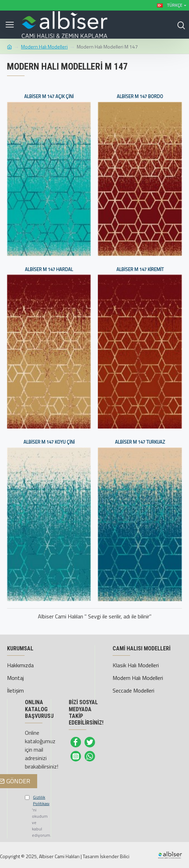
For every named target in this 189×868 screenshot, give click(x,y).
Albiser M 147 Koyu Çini (49, 442)
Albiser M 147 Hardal (49, 269)
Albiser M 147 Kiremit (140, 269)
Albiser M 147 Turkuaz (140, 442)
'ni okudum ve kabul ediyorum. (29, 816)
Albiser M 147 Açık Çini (49, 97)
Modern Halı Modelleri (44, 47)
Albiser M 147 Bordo (140, 97)
